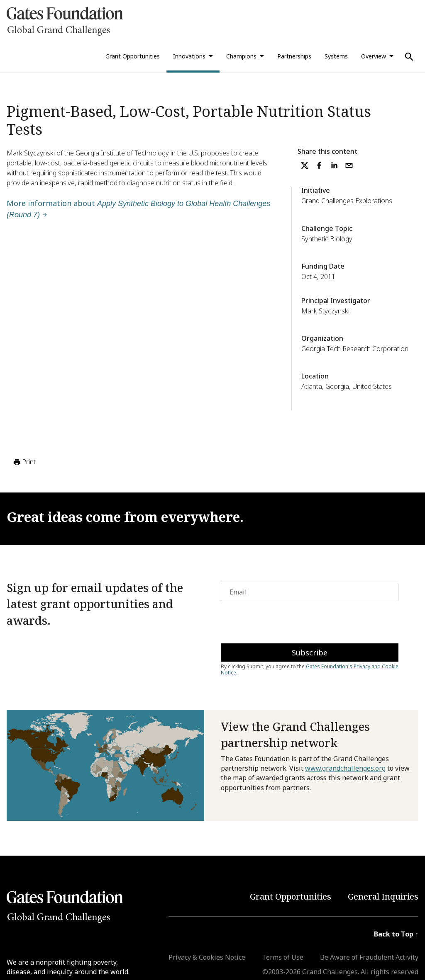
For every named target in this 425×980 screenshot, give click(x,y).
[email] (349, 165)
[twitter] (305, 165)
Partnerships (294, 56)
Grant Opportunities (133, 56)
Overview (374, 56)
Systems (336, 56)
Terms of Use (283, 957)
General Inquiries (383, 896)
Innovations (189, 56)
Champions (241, 56)
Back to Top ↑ (396, 934)
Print (24, 462)
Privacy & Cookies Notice (207, 957)
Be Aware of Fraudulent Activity (369, 957)
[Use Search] (409, 57)
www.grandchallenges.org (345, 768)
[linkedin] (334, 165)
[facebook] (319, 165)
